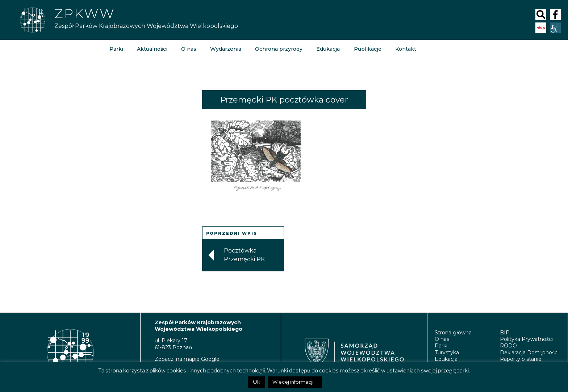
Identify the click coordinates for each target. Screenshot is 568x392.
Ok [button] (256, 382)
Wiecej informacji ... (295, 382)
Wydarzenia (226, 49)
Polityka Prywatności (526, 339)
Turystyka (447, 353)
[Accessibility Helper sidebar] (555, 28)
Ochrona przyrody (279, 49)
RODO (508, 346)
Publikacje (367, 49)
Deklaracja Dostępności (529, 353)
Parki (116, 49)
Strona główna (453, 333)
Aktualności (152, 49)
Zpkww (85, 13)
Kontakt (405, 49)
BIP (505, 333)
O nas (189, 49)
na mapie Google (198, 359)
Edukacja (328, 49)
